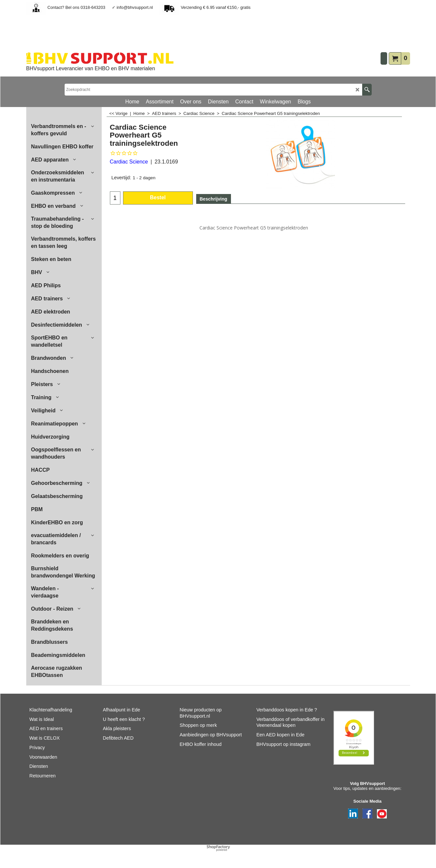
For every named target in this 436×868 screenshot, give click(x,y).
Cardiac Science (129, 162)
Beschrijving (214, 199)
